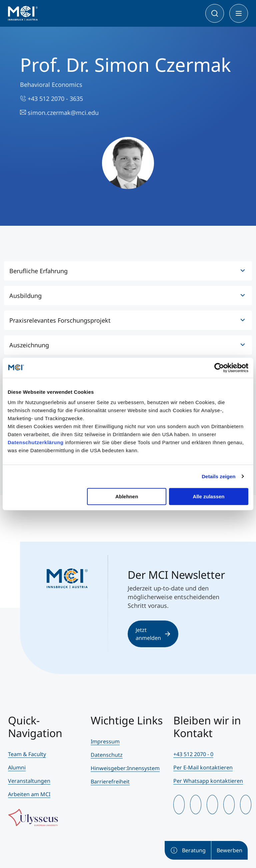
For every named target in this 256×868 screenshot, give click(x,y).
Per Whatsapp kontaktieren (208, 781)
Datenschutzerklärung (36, 442)
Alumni (17, 767)
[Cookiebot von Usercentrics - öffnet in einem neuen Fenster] (219, 368)
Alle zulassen (208, 496)
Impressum (105, 741)
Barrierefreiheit (110, 782)
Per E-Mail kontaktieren (203, 767)
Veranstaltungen (29, 781)
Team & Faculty (27, 754)
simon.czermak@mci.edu (59, 113)
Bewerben (229, 850)
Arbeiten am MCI (29, 794)
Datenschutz (107, 755)
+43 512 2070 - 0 (193, 754)
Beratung (188, 850)
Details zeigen (218, 476)
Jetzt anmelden (153, 634)
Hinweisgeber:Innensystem (125, 768)
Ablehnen (127, 496)
